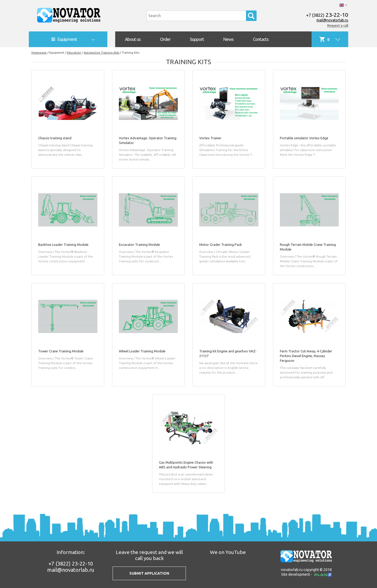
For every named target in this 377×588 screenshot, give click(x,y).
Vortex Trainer (210, 138)
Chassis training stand (55, 138)
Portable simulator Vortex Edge (304, 138)
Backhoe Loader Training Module (63, 245)
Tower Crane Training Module (61, 351)
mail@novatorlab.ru (332, 20)
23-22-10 (327, 15)
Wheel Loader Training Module (142, 351)
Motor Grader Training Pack (221, 245)
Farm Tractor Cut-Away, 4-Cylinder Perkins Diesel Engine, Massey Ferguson (306, 356)
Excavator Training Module (139, 245)
